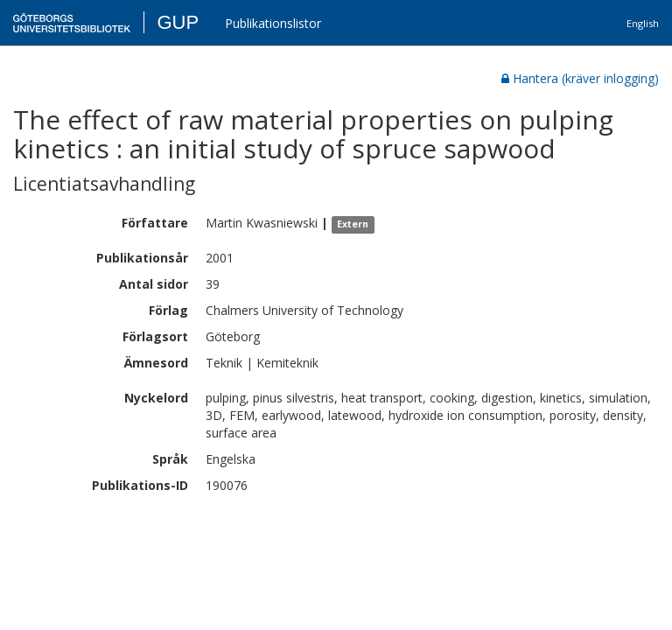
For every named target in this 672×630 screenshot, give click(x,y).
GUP (178, 22)
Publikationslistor (273, 23)
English (643, 23)
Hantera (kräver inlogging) (580, 78)
